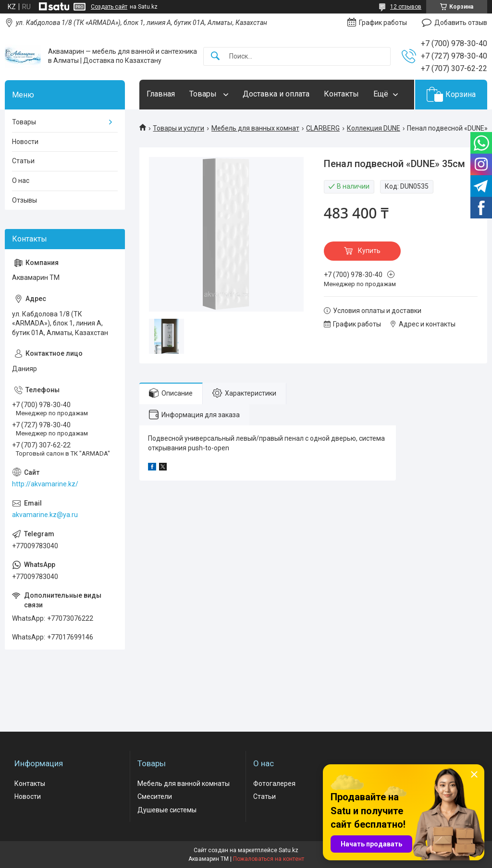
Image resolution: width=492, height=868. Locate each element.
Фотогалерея (274, 784)
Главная (161, 94)
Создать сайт (109, 7)
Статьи (23, 161)
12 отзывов (406, 7)
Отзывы (25, 200)
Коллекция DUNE (374, 128)
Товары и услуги (178, 128)
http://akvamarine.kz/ (45, 484)
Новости (25, 142)
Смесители (155, 796)
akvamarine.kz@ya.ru (45, 515)
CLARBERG (323, 128)
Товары (204, 94)
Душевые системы (167, 810)
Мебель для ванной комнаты (184, 784)
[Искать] (215, 56)
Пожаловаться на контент (269, 859)
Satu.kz (289, 850)
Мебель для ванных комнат (255, 128)
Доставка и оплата (276, 94)
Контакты (341, 94)
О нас (21, 181)
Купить (369, 251)
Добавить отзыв (461, 23)
